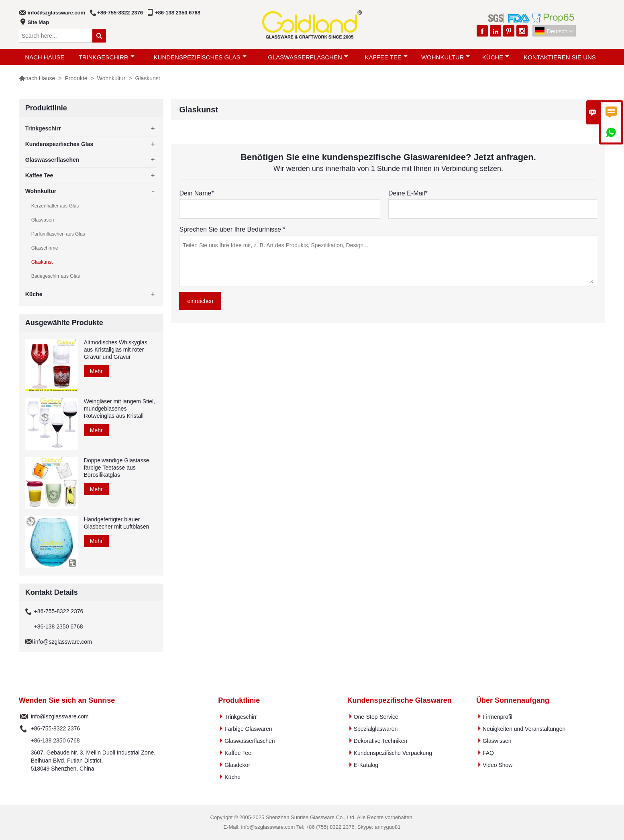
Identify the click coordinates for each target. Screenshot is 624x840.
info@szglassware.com (56, 13)
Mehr (96, 371)
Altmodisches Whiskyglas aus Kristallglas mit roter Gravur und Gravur (116, 350)
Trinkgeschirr (107, 57)
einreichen (200, 301)
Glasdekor (237, 765)
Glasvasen (43, 220)
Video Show (498, 765)
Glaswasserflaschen (308, 57)
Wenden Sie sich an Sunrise (67, 700)
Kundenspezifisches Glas (200, 57)
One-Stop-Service (376, 717)
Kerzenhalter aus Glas (55, 206)
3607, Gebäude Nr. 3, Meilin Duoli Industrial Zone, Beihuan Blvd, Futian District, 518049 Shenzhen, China (93, 761)
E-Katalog (366, 765)
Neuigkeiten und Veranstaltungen (524, 729)
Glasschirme (45, 248)
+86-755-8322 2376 (120, 13)
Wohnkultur (446, 57)
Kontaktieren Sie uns (560, 57)
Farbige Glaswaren (248, 729)
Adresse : (24, 761)
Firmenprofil (498, 717)
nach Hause (45, 57)
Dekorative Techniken (381, 741)
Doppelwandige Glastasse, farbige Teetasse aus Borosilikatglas (117, 468)
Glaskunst (42, 262)
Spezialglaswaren (376, 729)
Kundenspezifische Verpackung (393, 753)
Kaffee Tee (386, 57)
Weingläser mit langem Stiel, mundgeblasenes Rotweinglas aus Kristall (119, 409)
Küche (496, 57)
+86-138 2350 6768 (178, 13)
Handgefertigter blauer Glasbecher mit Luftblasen (117, 523)
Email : (24, 716)
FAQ (488, 753)
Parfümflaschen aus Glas (58, 234)
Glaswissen (497, 741)
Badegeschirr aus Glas (56, 276)
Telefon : (24, 728)
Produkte (76, 78)
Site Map (38, 22)
